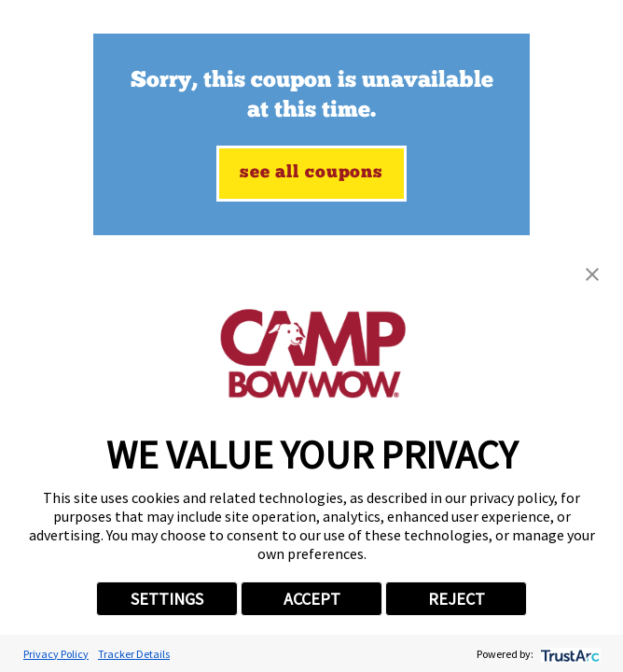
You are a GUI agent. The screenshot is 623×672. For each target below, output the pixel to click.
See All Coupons (311, 173)
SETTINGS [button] (167, 599)
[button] (592, 274)
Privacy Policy (56, 654)
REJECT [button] (457, 599)
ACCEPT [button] (312, 599)
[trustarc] (568, 654)
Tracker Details (134, 654)
